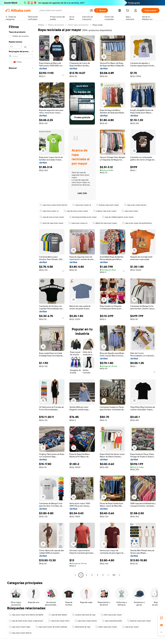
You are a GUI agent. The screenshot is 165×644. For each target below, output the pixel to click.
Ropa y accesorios (56, 25)
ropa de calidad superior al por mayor (118, 217)
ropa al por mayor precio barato (53, 205)
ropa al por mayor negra (20, 627)
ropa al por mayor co (49, 211)
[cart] (128, 11)
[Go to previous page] (75, 575)
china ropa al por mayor (111, 615)
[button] (91, 10)
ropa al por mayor (130, 211)
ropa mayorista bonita (112, 621)
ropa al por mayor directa (20, 633)
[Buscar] (101, 10)
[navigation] (21, 300)
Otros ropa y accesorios (78, 25)
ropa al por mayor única (59, 621)
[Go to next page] (119, 575)
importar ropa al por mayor (139, 621)
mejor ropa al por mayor (106, 627)
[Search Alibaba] (63, 10)
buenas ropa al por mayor (108, 205)
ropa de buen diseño (58, 615)
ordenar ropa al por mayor (105, 211)
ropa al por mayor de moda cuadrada (51, 627)
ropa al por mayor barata (135, 205)
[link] (161, 618)
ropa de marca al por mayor (76, 211)
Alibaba (41, 25)
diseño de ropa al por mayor (105, 223)
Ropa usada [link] (97, 25)
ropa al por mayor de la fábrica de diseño (26, 615)
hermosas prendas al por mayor (83, 217)
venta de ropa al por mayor (52, 223)
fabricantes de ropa (81, 627)
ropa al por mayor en (78, 223)
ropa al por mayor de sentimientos (137, 223)
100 (114, 575)
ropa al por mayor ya (82, 205)
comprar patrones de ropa (84, 615)
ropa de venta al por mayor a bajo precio (26, 621)
